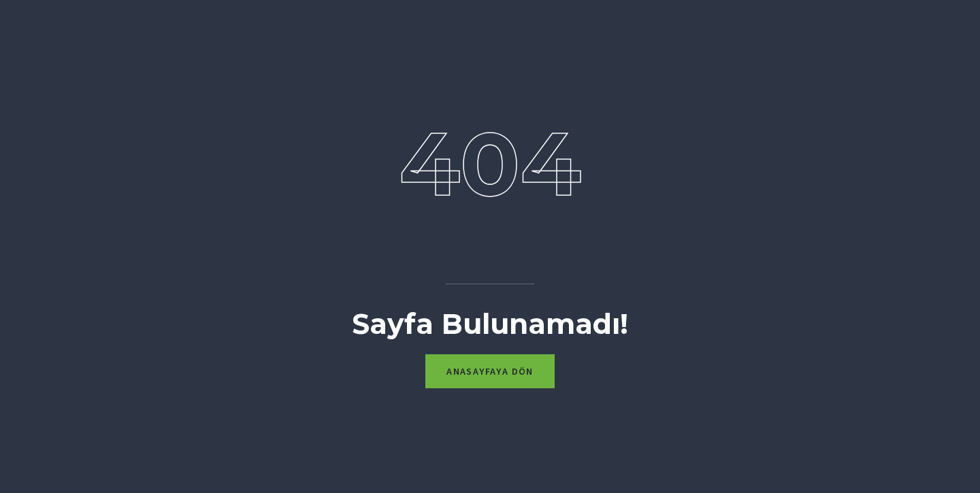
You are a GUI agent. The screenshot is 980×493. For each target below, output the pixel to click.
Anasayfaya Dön (490, 371)
